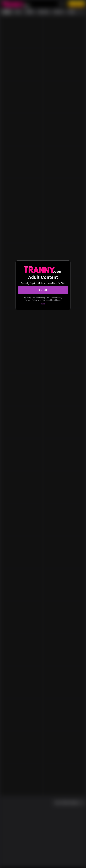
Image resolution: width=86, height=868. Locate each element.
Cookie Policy (56, 298)
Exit (43, 304)
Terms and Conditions (51, 300)
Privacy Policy (31, 300)
